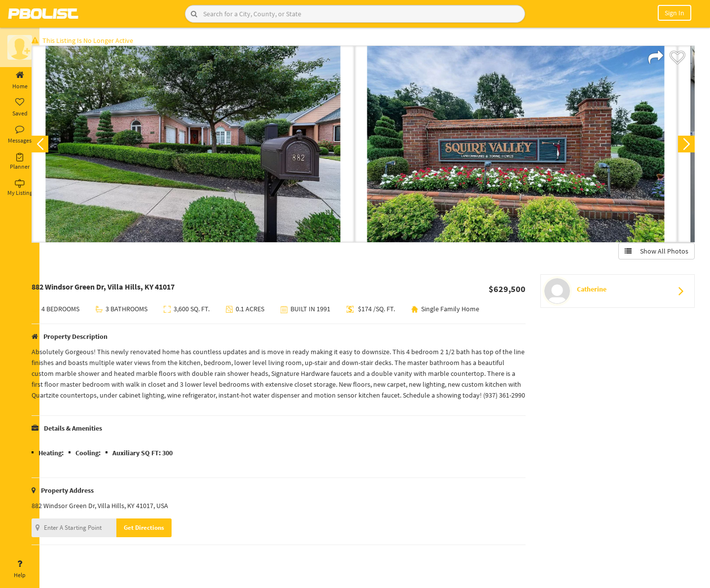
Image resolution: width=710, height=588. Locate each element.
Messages (20, 135)
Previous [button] (55, 146)
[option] (208, 146)
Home (20, 80)
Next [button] (684, 146)
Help (20, 569)
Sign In (674, 13)
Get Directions (159, 540)
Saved (20, 108)
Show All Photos (655, 253)
